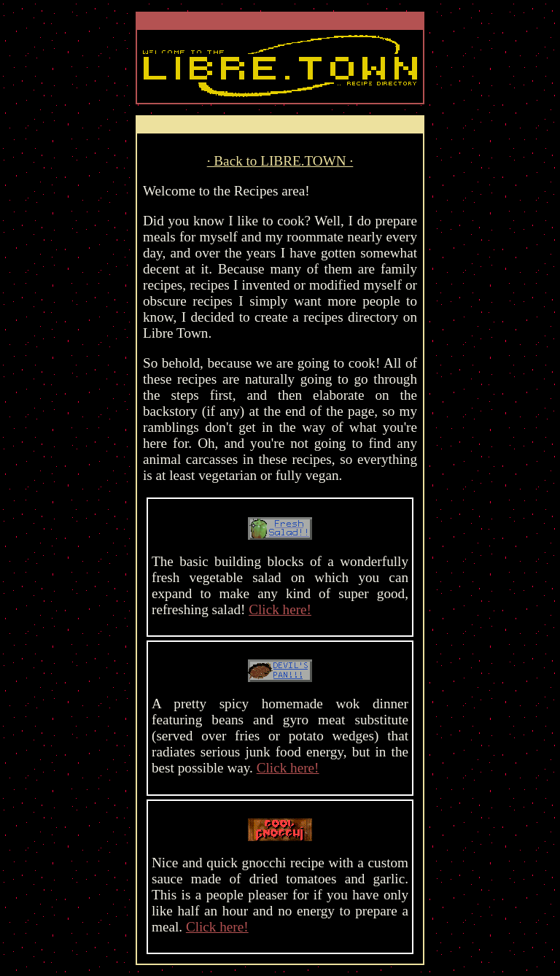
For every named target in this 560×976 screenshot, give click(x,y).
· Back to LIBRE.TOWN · (280, 161)
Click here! (280, 609)
